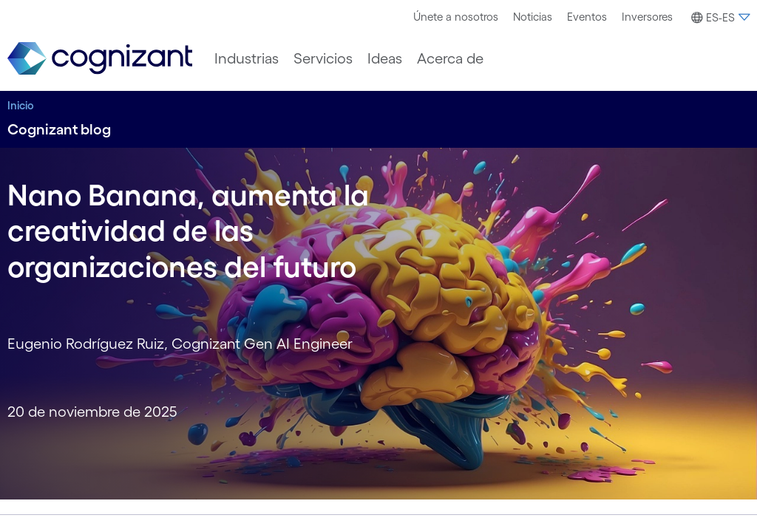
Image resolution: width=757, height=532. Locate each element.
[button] (719, 18)
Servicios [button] (323, 58)
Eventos (587, 17)
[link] (100, 59)
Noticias (533, 17)
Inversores (647, 17)
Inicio (21, 105)
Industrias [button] (247, 58)
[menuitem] (456, 17)
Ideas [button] (385, 58)
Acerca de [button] (450, 58)
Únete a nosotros (456, 17)
